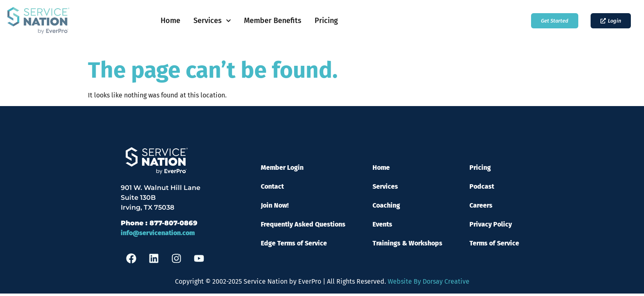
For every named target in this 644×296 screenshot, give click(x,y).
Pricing (326, 21)
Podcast (482, 186)
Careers (481, 205)
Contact (272, 186)
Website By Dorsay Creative (429, 281)
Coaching (386, 205)
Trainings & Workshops (407, 243)
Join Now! (275, 205)
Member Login (282, 168)
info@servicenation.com (158, 233)
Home (170, 21)
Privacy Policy (491, 224)
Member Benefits (273, 21)
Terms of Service (494, 243)
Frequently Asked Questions (303, 224)
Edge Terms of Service (294, 243)
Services (212, 21)
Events (382, 224)
